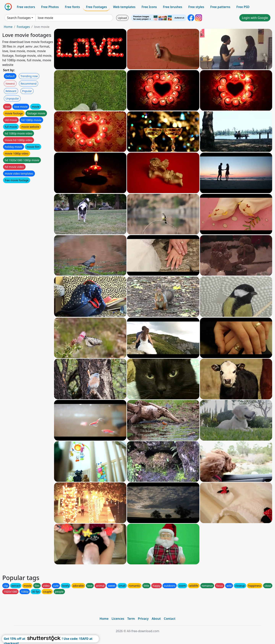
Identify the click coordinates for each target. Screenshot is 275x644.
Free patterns (220, 7)
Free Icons (149, 7)
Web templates (124, 7)
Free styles (196, 7)
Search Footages (19, 18)
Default (10, 76)
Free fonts (72, 7)
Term (131, 619)
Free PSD (243, 7)
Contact (170, 619)
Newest (10, 84)
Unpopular (12, 98)
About (156, 619)
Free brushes (173, 7)
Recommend (29, 84)
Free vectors (26, 7)
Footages (23, 27)
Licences (118, 619)
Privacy (143, 619)
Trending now (29, 76)
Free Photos (50, 7)
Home (8, 27)
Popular (27, 91)
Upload (122, 18)
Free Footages (96, 7)
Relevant (11, 91)
